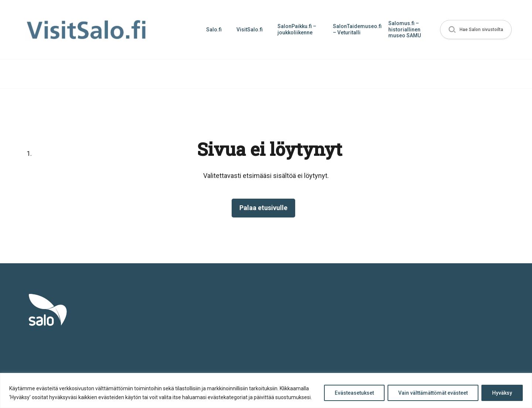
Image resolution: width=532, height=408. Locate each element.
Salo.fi (214, 30)
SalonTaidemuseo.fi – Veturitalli (357, 29)
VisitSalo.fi (250, 30)
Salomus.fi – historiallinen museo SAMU (405, 30)
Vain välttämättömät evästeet (433, 393)
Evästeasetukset (354, 393)
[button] (476, 30)
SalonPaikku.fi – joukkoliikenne (297, 29)
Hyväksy (502, 393)
